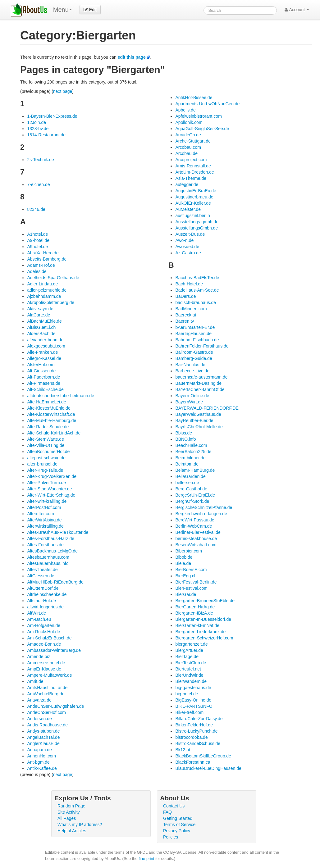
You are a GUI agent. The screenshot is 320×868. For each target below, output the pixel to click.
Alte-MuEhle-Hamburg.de (52, 420)
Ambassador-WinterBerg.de (54, 650)
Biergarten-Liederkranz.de (200, 632)
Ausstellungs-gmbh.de (197, 222)
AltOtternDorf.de (43, 588)
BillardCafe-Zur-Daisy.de (199, 719)
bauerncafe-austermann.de (201, 377)
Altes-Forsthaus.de (45, 545)
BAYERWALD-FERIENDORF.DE (207, 408)
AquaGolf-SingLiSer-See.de (202, 129)
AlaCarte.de (39, 315)
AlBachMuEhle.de (44, 321)
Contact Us (174, 806)
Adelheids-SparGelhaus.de (53, 278)
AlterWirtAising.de (44, 520)
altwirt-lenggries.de (45, 607)
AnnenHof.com (41, 756)
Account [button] (297, 10)
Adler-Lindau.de (42, 284)
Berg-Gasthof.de (191, 489)
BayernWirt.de (189, 402)
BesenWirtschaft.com (196, 545)
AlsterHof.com (41, 365)
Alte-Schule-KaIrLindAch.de (54, 433)
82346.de (36, 209)
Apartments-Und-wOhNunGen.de (207, 104)
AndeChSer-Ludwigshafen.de (55, 706)
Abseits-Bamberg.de (47, 259)
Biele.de (183, 563)
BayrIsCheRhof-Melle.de (199, 427)
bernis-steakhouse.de (196, 539)
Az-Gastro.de (188, 253)
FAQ (167, 812)
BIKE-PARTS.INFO (194, 706)
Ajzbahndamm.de (44, 296)
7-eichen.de (38, 184)
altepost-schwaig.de (46, 458)
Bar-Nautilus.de (190, 365)
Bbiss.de (184, 433)
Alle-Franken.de (42, 352)
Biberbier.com (189, 551)
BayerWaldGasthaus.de (198, 414)
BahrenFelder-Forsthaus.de (202, 346)
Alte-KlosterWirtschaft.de (51, 414)
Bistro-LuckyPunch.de (196, 731)
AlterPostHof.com (44, 507)
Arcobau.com (188, 147)
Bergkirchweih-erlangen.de (201, 514)
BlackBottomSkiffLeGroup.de (203, 756)
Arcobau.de (186, 153)
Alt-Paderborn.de (43, 377)
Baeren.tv (185, 321)
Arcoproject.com (191, 160)
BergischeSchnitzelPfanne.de (204, 507)
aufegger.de (187, 184)
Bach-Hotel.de (189, 284)
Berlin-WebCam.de (194, 526)
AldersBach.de (41, 334)
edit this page (132, 57)
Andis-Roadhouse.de (47, 725)
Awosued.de (187, 247)
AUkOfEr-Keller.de (193, 203)
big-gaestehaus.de (193, 688)
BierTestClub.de (191, 663)
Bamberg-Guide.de (194, 358)
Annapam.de (39, 750)
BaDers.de (185, 296)
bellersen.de (187, 483)
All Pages (67, 818)
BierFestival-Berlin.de (196, 582)
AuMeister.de (188, 209)
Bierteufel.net (188, 669)
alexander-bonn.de (45, 340)
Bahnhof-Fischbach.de (197, 340)
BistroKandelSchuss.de (198, 743)
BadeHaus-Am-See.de (197, 290)
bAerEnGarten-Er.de (195, 327)
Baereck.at (186, 315)
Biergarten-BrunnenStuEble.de (205, 601)
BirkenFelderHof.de (194, 725)
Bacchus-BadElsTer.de (197, 278)
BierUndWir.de (189, 675)
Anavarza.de (39, 700)
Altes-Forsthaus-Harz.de (51, 539)
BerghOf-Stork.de (192, 501)
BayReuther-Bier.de (194, 420)
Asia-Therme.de (191, 178)
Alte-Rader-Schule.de (48, 427)
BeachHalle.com (191, 445)
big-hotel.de (187, 694)
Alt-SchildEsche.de (45, 389)
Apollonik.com (189, 122)
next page (63, 91)
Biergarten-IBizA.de (194, 613)
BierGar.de (186, 594)
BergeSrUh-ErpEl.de (195, 495)
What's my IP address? (80, 825)
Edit (90, 10)
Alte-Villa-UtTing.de (46, 445)
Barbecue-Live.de (192, 371)
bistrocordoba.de (191, 737)
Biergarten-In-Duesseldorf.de (203, 619)
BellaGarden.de (190, 476)
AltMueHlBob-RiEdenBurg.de (55, 582)
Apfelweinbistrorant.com (198, 116)
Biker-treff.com (189, 712)
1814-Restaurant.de (46, 135)
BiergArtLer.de (189, 650)
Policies (171, 837)
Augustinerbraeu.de (194, 197)
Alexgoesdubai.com (46, 346)
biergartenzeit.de (191, 644)
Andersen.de (39, 719)
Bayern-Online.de (192, 396)
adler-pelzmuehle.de (47, 290)
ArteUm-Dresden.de (195, 172)
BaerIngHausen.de (193, 334)
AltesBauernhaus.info (48, 563)
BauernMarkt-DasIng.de (198, 383)
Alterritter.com (40, 514)
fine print (146, 859)
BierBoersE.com (191, 570)
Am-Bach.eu (39, 619)
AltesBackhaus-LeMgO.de (52, 551)
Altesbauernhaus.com (48, 557)
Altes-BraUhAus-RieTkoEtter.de (58, 532)
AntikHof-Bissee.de (194, 98)
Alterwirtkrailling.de (45, 526)
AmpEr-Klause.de (44, 669)
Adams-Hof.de (41, 265)
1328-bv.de (38, 129)
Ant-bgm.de (38, 762)
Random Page (71, 806)
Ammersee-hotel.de (46, 663)
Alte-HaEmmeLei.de (46, 402)
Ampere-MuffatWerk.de (49, 675)
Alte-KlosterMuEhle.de (49, 408)
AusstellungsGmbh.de (197, 228)
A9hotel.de (37, 247)
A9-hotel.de (38, 240)
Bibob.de (184, 557)
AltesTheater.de (42, 570)
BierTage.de (187, 657)
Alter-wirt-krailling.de (47, 501)
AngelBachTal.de (43, 737)
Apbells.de (185, 110)
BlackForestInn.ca (193, 762)
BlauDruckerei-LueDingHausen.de (208, 768)
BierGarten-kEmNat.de (197, 625)
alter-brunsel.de (42, 464)
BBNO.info (185, 439)
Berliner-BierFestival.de (198, 532)
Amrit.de (35, 681)
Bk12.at (183, 750)
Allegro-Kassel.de (44, 358)
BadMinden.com (191, 309)
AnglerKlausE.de (43, 743)
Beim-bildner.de (190, 458)
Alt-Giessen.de (41, 371)
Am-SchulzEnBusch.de (49, 638)
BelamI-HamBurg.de (195, 470)
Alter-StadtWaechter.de (49, 489)
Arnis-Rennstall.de (193, 166)
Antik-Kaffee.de (42, 768)
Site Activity (69, 812)
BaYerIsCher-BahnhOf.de (200, 389)
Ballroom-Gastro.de (194, 352)
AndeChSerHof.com (46, 712)
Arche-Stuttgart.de (193, 141)
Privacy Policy (177, 831)
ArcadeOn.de (188, 135)
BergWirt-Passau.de (195, 520)
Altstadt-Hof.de (41, 601)
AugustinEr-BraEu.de (196, 191)
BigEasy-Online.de (193, 700)
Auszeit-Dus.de (190, 234)
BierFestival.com (191, 588)
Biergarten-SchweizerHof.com (204, 638)
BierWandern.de (191, 681)
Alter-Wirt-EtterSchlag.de (51, 495)
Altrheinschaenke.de (47, 594)
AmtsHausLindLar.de (47, 688)
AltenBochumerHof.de (48, 452)
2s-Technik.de (40, 160)
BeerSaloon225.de (193, 452)
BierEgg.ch (186, 576)
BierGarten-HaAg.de (195, 607)
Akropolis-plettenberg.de (51, 302)
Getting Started (178, 818)
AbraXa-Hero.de (43, 253)
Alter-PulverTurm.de (46, 483)
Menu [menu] (62, 10)
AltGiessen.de (41, 576)
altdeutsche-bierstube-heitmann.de (61, 396)
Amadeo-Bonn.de (44, 644)
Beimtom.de (187, 464)
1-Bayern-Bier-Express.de (52, 116)
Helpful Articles (72, 831)
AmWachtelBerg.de (46, 694)
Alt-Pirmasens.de (44, 383)
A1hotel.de (37, 234)
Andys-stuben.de (43, 731)
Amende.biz (39, 657)
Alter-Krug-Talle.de (45, 470)
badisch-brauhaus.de (196, 302)
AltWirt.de (37, 613)
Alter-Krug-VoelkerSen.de (52, 476)
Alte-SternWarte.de (46, 439)
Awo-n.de (184, 240)
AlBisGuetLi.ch (41, 327)
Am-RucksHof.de (43, 632)
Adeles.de (37, 271)
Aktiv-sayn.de (40, 309)
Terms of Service (179, 825)
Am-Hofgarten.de (44, 625)
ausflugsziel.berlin (192, 216)
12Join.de (37, 122)
